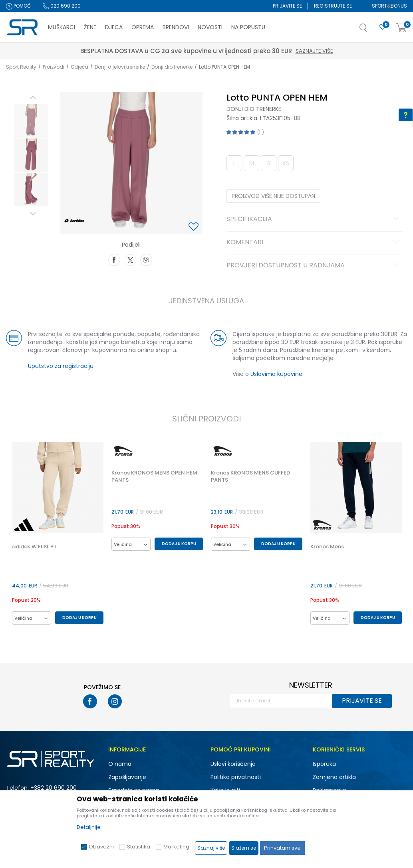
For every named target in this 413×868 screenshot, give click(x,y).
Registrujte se (333, 6)
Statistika (139, 847)
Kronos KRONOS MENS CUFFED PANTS (251, 477)
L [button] (234, 163)
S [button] (268, 163)
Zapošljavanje (127, 777)
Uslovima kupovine (276, 374)
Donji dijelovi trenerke (120, 67)
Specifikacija (314, 219)
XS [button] (286, 163)
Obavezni (101, 847)
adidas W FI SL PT (34, 547)
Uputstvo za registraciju (60, 366)
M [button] (251, 163)
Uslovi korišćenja (233, 764)
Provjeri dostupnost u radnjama (314, 266)
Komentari (314, 243)
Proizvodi (54, 67)
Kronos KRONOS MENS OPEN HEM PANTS (154, 477)
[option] (31, 121)
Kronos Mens (328, 547)
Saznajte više (244, 51)
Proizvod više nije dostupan (273, 196)
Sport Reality (21, 67)
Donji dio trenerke (172, 67)
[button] (371, 30)
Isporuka (324, 764)
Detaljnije (89, 827)
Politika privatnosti (236, 777)
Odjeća (79, 67)
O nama (120, 764)
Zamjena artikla (334, 777)
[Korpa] (401, 28)
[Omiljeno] (383, 27)
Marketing (176, 847)
